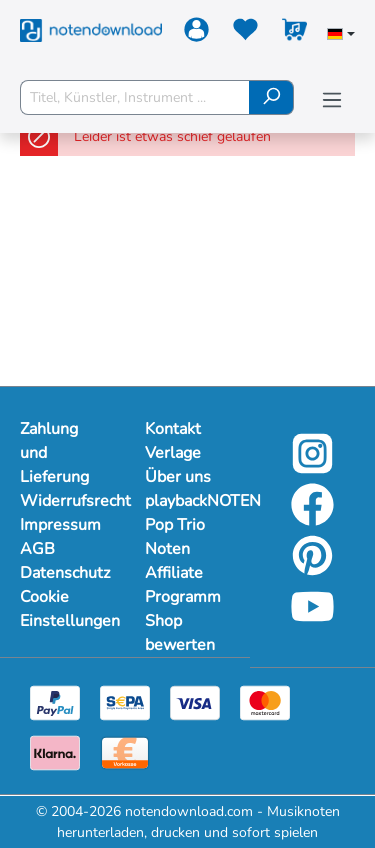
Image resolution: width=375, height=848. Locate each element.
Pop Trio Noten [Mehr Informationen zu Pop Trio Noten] (175, 537)
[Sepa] (125, 701)
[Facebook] (312, 518)
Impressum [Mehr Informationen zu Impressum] (60, 525)
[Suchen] (271, 97)
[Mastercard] (265, 701)
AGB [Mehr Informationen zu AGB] (37, 549)
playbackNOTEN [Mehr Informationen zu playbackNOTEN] (187, 501)
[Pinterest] (312, 569)
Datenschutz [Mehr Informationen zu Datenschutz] (62, 573)
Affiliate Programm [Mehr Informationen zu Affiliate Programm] (183, 585)
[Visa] (195, 701)
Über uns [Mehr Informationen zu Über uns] (178, 477)
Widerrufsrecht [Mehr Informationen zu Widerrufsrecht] (62, 501)
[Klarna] (55, 751)
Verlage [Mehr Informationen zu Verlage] (173, 453)
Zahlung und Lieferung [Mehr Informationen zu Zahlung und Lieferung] (54, 453)
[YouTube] (312, 620)
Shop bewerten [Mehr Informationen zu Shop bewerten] (180, 633)
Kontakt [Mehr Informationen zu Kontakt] (173, 429)
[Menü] (332, 100)
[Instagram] (312, 467)
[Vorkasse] (125, 751)
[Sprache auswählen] (341, 36)
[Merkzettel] (245, 33)
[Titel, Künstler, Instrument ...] (135, 97)
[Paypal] (55, 701)
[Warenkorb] (294, 33)
